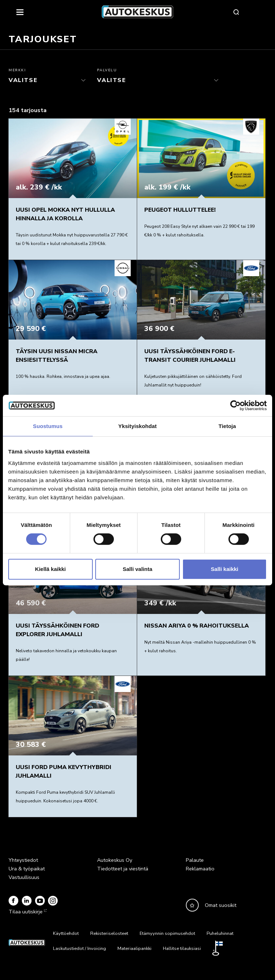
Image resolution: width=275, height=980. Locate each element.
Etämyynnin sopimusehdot (167, 933)
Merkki (17, 70)
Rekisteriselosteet (109, 933)
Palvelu (107, 70)
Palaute (195, 860)
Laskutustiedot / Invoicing (79, 948)
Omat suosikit (221, 905)
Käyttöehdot (66, 933)
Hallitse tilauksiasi (182, 948)
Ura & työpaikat (27, 869)
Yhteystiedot (23, 860)
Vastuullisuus (24, 877)
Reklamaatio (200, 869)
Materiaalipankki (134, 948)
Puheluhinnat (220, 933)
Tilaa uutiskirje (27, 912)
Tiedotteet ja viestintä (123, 869)
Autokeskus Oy (115, 860)
